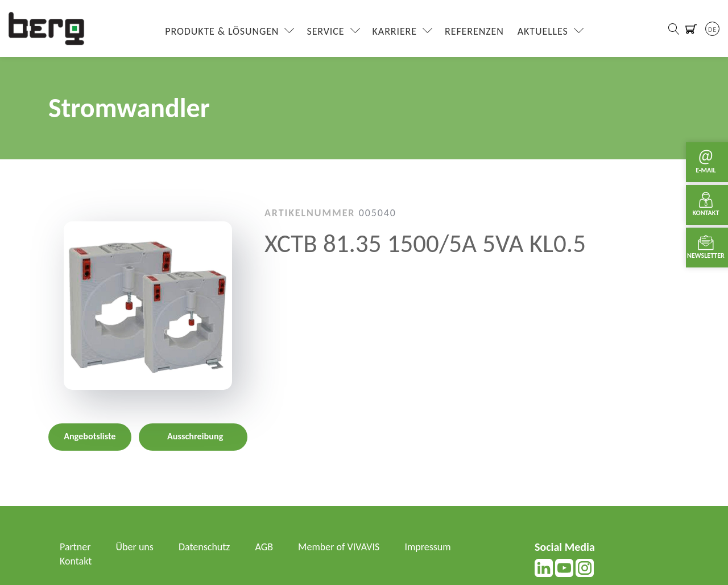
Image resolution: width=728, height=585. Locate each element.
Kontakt (76, 561)
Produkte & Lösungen (222, 31)
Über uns (135, 547)
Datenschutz (204, 547)
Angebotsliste (90, 436)
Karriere (395, 31)
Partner (75, 547)
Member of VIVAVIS (339, 547)
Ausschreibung (195, 436)
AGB (264, 547)
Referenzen (474, 31)
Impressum (427, 547)
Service (325, 31)
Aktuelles (543, 31)
